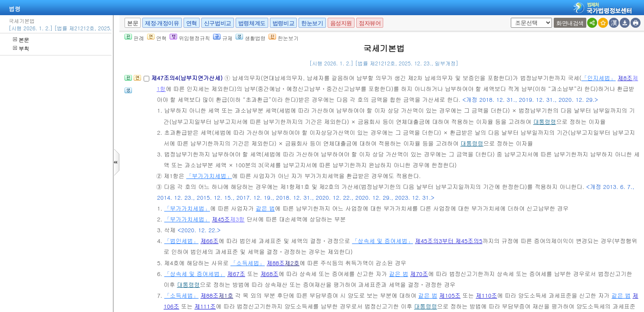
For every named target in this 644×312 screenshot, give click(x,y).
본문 (21, 40)
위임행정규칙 (190, 38)
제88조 (276, 263)
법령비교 (283, 23)
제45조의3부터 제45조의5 (448, 241)
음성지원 (341, 23)
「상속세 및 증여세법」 (383, 241)
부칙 (21, 48)
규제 (223, 38)
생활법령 (251, 38)
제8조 (625, 78)
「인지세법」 (599, 78)
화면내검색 (570, 23)
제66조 (210, 241)
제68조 (269, 274)
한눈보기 (312, 23)
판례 (134, 38)
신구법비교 (218, 23)
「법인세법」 (181, 241)
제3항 (237, 219)
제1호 (226, 295)
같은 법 (265, 208)
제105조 (450, 295)
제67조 (236, 274)
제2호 (292, 263)
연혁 (192, 23)
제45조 (221, 219)
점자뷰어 (370, 23)
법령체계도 (252, 23)
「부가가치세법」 (209, 176)
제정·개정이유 (162, 23)
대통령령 (545, 122)
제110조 (486, 295)
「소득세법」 (248, 263)
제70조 (419, 274)
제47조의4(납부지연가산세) (188, 78)
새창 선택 (509, 18)
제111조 (205, 306)
